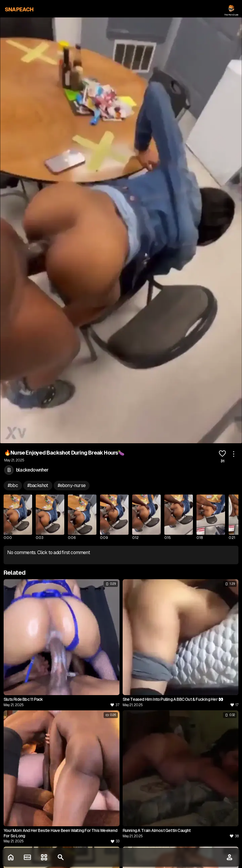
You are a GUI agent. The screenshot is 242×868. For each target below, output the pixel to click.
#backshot (38, 485)
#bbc (13, 485)
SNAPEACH (19, 9)
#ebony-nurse (72, 485)
